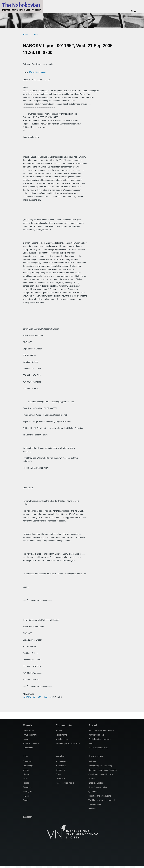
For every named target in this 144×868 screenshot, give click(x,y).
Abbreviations (62, 761)
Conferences (28, 730)
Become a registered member (101, 730)
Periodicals (28, 787)
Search (28, 817)
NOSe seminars (30, 735)
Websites (92, 809)
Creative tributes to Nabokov (101, 774)
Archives (92, 761)
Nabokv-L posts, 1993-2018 (68, 743)
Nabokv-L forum (62, 739)
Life (25, 756)
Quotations (93, 792)
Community (64, 725)
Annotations (61, 766)
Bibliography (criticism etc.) (100, 766)
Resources (96, 756)
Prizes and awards (31, 743)
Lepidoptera (61, 779)
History (92, 743)
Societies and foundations (100, 796)
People (26, 783)
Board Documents (96, 735)
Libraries (27, 774)
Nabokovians (61, 735)
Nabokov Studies (96, 783)
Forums (59, 730)
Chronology (28, 766)
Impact (26, 770)
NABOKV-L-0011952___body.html (38, 697)
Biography (27, 761)
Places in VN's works (65, 783)
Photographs (28, 792)
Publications (28, 748)
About (93, 725)
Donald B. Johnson (38, 72)
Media (26, 779)
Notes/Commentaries (98, 787)
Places (26, 796)
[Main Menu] (136, 11)
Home (25, 35)
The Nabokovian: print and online (103, 800)
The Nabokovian (21, 5)
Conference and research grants (102, 770)
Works (60, 756)
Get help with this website (100, 739)
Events (28, 725)
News (36, 35)
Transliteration (95, 804)
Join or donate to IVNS (98, 748)
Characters (60, 770)
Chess (58, 774)
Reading (26, 800)
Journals (92, 779)
